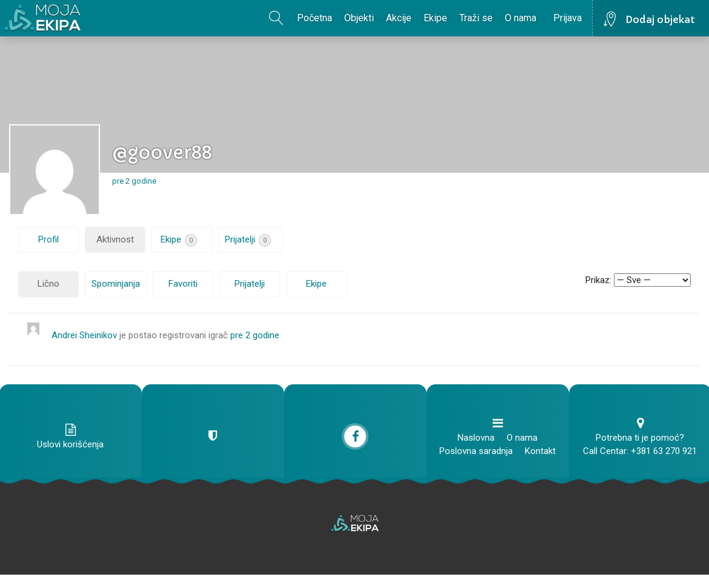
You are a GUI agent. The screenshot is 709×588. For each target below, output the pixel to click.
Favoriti (183, 284)
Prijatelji (248, 240)
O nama (521, 18)
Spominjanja (116, 284)
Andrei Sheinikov (84, 335)
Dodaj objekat (660, 19)
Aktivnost (115, 239)
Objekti (359, 18)
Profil (48, 239)
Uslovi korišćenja (70, 444)
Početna (315, 18)
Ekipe (435, 18)
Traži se (476, 18)
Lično (48, 284)
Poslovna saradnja (476, 451)
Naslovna (476, 438)
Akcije (399, 18)
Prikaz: (598, 280)
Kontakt (540, 451)
